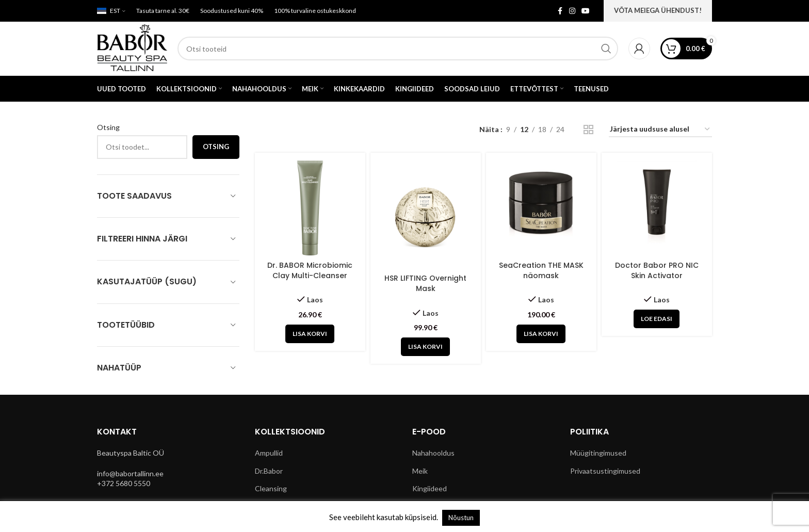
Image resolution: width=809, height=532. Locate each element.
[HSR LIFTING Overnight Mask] (426, 215)
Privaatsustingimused (605, 471)
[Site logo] (132, 48)
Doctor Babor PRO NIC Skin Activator (657, 270)
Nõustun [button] (461, 518)
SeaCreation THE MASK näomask (541, 270)
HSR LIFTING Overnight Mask (425, 283)
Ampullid (269, 453)
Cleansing (271, 488)
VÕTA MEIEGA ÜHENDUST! (658, 10)
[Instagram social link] (572, 11)
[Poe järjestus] (660, 130)
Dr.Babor (269, 471)
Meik (420, 471)
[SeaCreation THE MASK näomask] (541, 208)
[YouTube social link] (586, 11)
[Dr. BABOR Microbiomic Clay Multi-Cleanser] (310, 208)
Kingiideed (430, 488)
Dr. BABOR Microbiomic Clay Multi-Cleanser (310, 270)
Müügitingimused (598, 453)
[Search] (398, 49)
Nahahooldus (433, 453)
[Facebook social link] (560, 11)
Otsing (108, 127)
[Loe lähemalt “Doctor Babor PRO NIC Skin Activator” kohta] (657, 319)
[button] (310, 334)
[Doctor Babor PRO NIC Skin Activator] (657, 208)
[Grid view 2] (588, 130)
